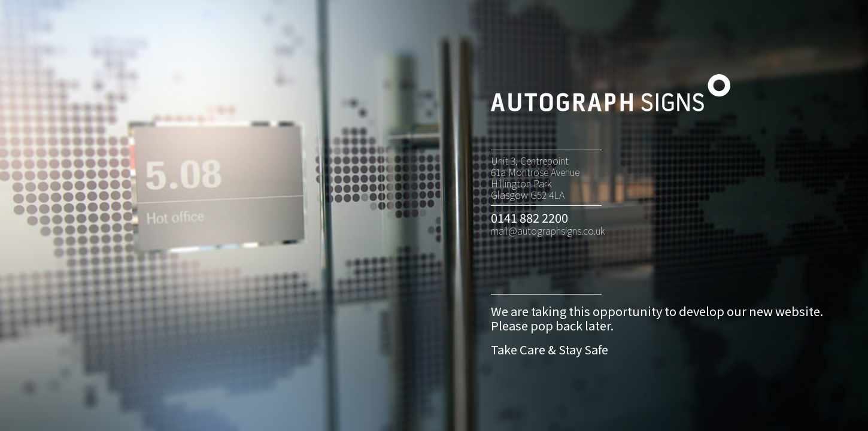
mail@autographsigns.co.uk (548, 230)
